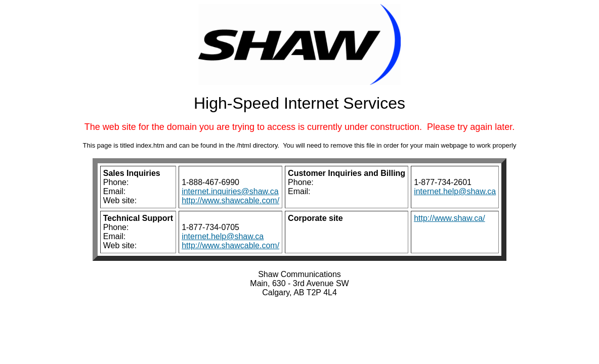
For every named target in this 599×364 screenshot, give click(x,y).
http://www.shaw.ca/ (450, 218)
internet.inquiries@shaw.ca (230, 191)
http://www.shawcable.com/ (230, 200)
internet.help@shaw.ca (455, 191)
